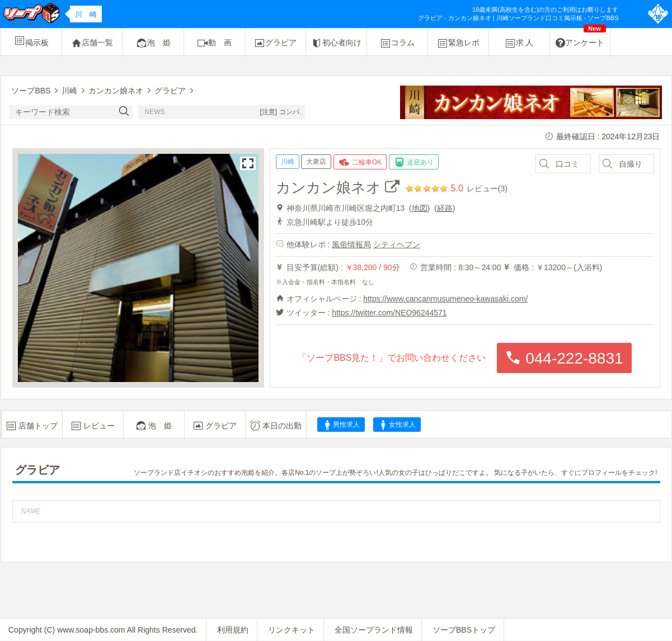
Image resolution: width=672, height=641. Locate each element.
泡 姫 (153, 43)
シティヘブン (397, 244)
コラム (397, 43)
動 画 (214, 43)
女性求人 (397, 425)
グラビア (275, 43)
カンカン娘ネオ (338, 187)
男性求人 (341, 425)
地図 (420, 208)
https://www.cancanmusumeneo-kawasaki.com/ (445, 299)
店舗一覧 (92, 43)
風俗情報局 (351, 244)
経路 (445, 208)
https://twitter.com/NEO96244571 (389, 313)
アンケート (581, 39)
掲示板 (31, 41)
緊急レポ (458, 43)
